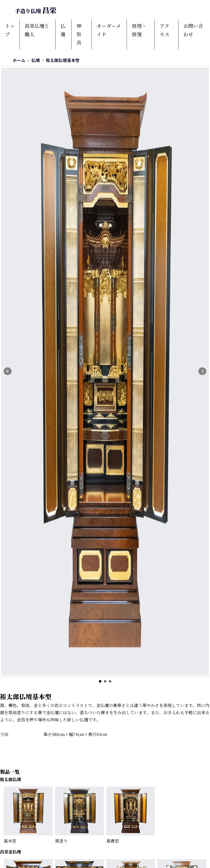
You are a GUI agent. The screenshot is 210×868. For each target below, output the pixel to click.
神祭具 (79, 34)
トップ (10, 30)
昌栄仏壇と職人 (37, 30)
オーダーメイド (109, 30)
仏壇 (63, 30)
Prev (8, 371)
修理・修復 (139, 30)
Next (202, 371)
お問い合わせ (193, 30)
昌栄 (36, 10)
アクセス (165, 30)
